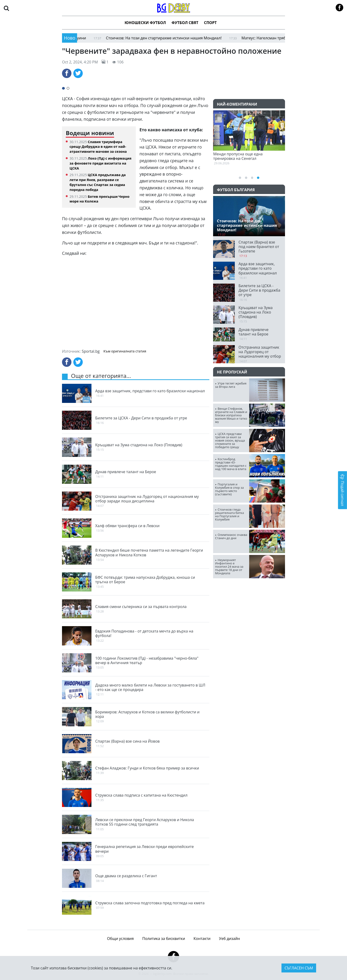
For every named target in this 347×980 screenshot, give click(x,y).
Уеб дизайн (229, 939)
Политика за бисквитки (164, 939)
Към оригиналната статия (125, 351)
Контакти (202, 939)
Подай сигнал (342, 490)
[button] (6, 8)
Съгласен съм (299, 968)
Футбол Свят (185, 23)
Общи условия (120, 939)
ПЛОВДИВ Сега (249, 600)
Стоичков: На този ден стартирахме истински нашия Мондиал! (175, 38)
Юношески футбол (145, 23)
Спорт (210, 23)
